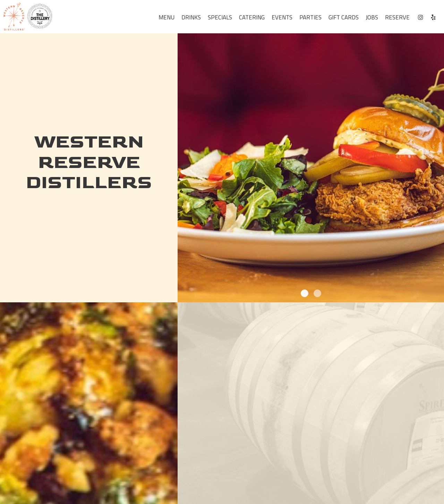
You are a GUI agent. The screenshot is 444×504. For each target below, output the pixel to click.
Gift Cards (344, 17)
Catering (252, 17)
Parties (310, 17)
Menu (166, 17)
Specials (220, 17)
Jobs (372, 17)
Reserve (397, 17)
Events (282, 17)
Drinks (191, 17)
